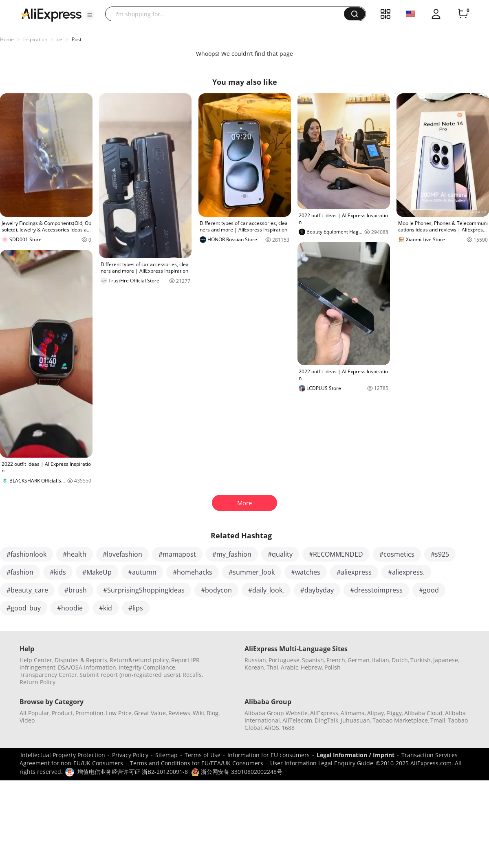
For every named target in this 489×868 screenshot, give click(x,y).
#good (429, 590)
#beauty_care (27, 590)
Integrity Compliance (147, 667)
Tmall (438, 720)
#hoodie (70, 608)
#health (75, 554)
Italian (381, 660)
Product (62, 713)
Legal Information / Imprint (356, 755)
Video (27, 720)
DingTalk (326, 720)
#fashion (20, 572)
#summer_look (252, 572)
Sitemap (166, 755)
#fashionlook (26, 554)
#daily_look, (266, 590)
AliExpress (324, 713)
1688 (288, 728)
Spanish (313, 660)
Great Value (150, 713)
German (359, 660)
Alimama (353, 713)
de (59, 39)
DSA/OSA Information (87, 667)
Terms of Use (203, 755)
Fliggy (394, 713)
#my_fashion (232, 554)
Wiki (198, 713)
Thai (272, 667)
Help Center (36, 660)
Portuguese (284, 660)
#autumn (142, 572)
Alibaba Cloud (423, 713)
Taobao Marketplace (400, 720)
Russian (255, 660)
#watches (306, 572)
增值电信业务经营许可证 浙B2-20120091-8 (133, 772)
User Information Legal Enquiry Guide (322, 763)
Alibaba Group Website (276, 713)
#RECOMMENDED (336, 554)
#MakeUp (97, 572)
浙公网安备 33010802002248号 (237, 772)
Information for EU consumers (269, 755)
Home (7, 39)
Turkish (421, 660)
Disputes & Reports (81, 660)
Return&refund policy (139, 660)
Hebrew (311, 667)
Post (77, 39)
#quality (280, 554)
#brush (76, 590)
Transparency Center (48, 675)
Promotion (89, 713)
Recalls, (193, 675)
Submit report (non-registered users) (130, 675)
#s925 (440, 554)
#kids (58, 572)
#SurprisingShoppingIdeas (144, 590)
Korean (254, 667)
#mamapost (177, 554)
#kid (106, 608)
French (336, 660)
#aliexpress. (406, 572)
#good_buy (24, 608)
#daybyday (317, 590)
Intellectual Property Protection (63, 755)
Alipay (376, 713)
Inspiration (35, 39)
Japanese (446, 660)
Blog (213, 713)
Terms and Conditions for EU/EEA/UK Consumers (197, 763)
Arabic (290, 667)
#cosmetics (397, 554)
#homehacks (193, 572)
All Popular (34, 713)
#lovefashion (122, 554)
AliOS (272, 728)
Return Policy (37, 682)
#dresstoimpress (376, 590)
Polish (333, 667)
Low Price (119, 713)
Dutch (400, 660)
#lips (136, 608)
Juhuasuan (355, 720)
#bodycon (216, 590)
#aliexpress (354, 572)
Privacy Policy (130, 755)
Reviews (179, 713)
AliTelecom (297, 720)
